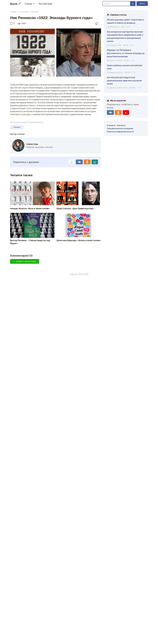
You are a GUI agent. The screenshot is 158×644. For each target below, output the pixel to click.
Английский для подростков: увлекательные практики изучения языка (124, 80)
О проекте (111, 125)
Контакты (121, 125)
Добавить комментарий (25, 261)
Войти (142, 3)
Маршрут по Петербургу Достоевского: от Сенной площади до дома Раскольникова (126, 53)
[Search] (116, 4)
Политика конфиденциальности (120, 131)
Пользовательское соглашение (120, 128)
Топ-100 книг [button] (45, 4)
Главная (13, 12)
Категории (24, 12)
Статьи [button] (29, 4)
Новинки (35, 12)
